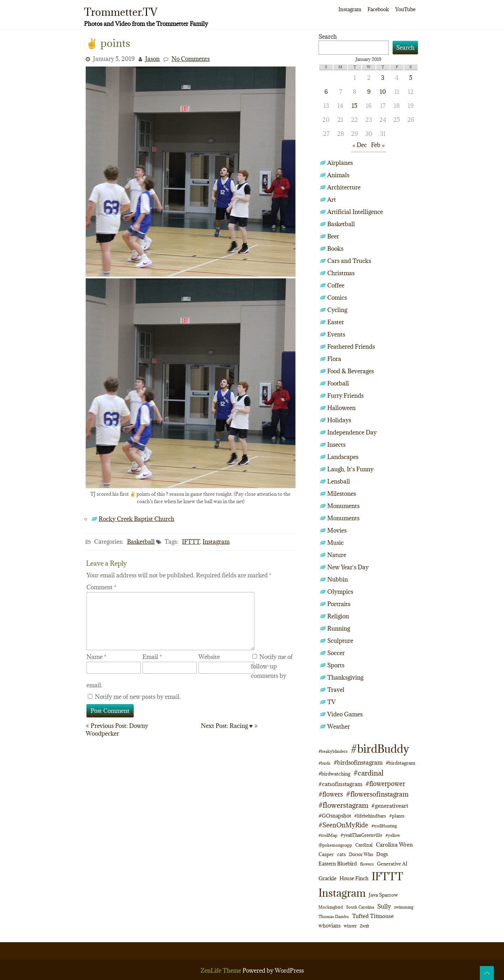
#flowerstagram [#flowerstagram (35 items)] (343, 805)
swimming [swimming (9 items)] (404, 907)
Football (338, 383)
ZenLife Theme (222, 971)
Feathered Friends (351, 347)
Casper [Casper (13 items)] (326, 854)
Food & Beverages (351, 371)
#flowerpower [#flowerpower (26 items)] (385, 784)
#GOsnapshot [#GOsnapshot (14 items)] (335, 816)
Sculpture (340, 641)
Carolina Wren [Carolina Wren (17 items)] (394, 845)
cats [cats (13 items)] (341, 854)
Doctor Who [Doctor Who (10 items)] (361, 854)
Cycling (337, 310)
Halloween (341, 408)
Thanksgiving (345, 677)
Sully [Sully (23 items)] (384, 906)
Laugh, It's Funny (350, 469)
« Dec (360, 145)
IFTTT (191, 542)
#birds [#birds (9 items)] (324, 763)
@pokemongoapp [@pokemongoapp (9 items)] (335, 845)
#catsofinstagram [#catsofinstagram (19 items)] (340, 784)
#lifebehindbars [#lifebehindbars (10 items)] (370, 816)
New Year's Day (348, 567)
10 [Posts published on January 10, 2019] (383, 92)
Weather (339, 727)
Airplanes (340, 163)
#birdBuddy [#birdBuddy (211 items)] (380, 749)
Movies (337, 530)
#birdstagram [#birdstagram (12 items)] (401, 763)
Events (336, 334)
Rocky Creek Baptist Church (136, 519)
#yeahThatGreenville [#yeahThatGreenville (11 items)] (361, 835)
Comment (101, 587)
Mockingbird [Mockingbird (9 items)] (331, 907)
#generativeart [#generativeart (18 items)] (390, 806)
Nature (337, 555)
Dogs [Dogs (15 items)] (382, 854)
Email (152, 657)
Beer (333, 236)
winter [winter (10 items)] (350, 926)
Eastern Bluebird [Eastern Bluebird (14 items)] (338, 864)
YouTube (405, 9)
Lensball (339, 481)
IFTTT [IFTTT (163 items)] (387, 876)
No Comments (191, 59)
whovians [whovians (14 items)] (330, 926)
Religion (338, 616)
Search (328, 37)
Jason (152, 59)
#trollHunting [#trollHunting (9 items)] (384, 826)
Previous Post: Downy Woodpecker (117, 730)
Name (96, 657)
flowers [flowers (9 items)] (367, 864)
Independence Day (352, 432)
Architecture (344, 187)
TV (331, 702)
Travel (336, 690)
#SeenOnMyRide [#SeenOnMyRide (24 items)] (343, 825)
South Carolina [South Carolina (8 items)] (360, 907)
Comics (337, 298)
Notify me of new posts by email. (138, 697)
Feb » (378, 145)
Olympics (340, 592)
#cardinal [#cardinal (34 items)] (369, 773)
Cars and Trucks (349, 261)
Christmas (341, 273)
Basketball (141, 542)
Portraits (339, 604)
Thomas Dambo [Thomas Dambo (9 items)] (334, 916)
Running (339, 628)
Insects (336, 445)
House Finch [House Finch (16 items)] (354, 878)
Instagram (350, 9)
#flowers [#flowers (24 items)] (331, 794)
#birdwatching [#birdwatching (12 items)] (334, 774)
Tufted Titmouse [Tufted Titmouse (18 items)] (373, 916)
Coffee (336, 285)
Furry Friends (345, 396)
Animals (338, 175)
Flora (334, 359)
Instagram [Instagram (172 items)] (342, 893)
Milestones (342, 494)
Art (332, 200)
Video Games (345, 714)
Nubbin (338, 579)
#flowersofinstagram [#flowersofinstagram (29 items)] (377, 794)
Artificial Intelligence (355, 212)
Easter (336, 322)
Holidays (339, 420)
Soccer (336, 653)
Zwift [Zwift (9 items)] (365, 926)
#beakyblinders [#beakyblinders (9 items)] (333, 751)
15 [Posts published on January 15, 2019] (355, 106)
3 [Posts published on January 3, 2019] (383, 78)
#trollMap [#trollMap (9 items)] (328, 835)
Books (335, 249)
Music (335, 543)
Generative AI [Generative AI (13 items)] (392, 864)
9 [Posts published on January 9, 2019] (369, 92)
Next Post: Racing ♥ (227, 726)
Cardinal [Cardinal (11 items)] (364, 845)
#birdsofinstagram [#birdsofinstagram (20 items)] (358, 763)
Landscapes (343, 457)
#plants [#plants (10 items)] (397, 816)
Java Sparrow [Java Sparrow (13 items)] (383, 895)
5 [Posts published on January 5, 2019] (411, 78)
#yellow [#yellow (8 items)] (393, 835)
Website (209, 657)
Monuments (343, 506)
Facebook (378, 9)
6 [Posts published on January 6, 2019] (326, 92)
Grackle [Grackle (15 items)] (327, 878)
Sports (336, 665)
